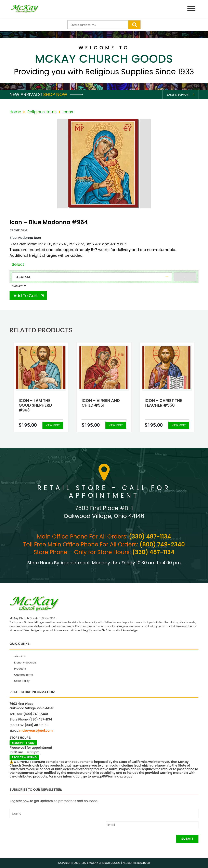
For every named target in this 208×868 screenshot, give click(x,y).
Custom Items (23, 675)
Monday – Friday (23, 743)
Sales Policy (22, 681)
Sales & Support (178, 95)
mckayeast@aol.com (36, 731)
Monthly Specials (25, 663)
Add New (17, 286)
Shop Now (63, 94)
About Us (20, 656)
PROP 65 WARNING (24, 757)
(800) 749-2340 (162, 544)
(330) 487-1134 (150, 537)
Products (20, 669)
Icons (68, 112)
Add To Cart (26, 296)
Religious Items (42, 112)
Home (15, 112)
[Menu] (191, 9)
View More (53, 425)
